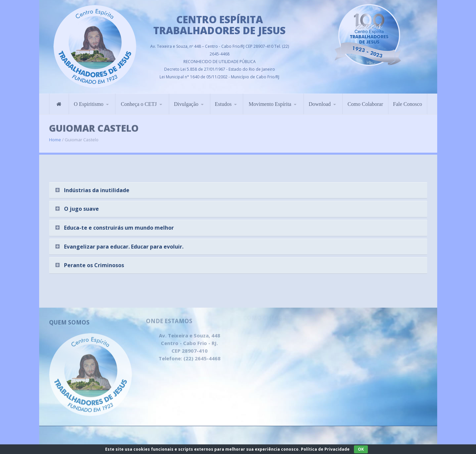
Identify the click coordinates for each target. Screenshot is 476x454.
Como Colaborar (365, 99)
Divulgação (186, 99)
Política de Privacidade (325, 449)
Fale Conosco (408, 99)
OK (361, 449)
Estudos (223, 99)
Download (320, 99)
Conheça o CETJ (139, 99)
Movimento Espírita (270, 99)
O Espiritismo (88, 99)
